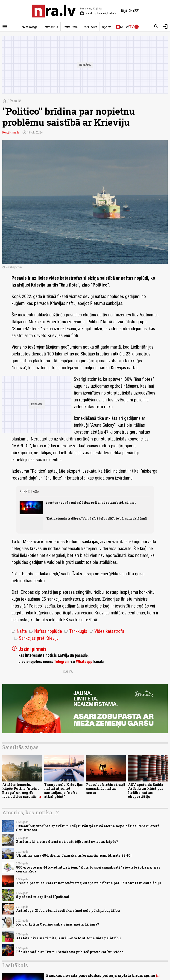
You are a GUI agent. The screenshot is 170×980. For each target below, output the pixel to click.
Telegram (62, 662)
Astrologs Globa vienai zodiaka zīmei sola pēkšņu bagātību (68, 910)
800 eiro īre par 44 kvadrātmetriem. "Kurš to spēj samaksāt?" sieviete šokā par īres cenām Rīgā (88, 869)
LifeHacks (90, 27)
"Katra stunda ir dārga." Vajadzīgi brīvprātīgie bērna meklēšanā (96, 518)
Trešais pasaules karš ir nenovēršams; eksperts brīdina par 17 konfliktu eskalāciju (88, 883)
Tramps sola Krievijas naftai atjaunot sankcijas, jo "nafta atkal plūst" (63, 791)
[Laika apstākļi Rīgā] (130, 11)
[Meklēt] (156, 27)
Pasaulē (15, 101)
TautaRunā (70, 27)
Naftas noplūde (45, 631)
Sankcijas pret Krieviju (36, 638)
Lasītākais (15, 965)
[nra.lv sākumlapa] (54, 11)
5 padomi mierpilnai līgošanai (43, 897)
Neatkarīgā (30, 27)
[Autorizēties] (165, 27)
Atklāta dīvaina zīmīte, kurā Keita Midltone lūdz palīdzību (68, 938)
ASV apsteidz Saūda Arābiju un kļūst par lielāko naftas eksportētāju (146, 791)
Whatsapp (84, 662)
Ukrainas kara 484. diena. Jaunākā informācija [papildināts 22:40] (74, 855)
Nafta (19, 631)
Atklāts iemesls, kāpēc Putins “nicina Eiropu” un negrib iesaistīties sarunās (21, 791)
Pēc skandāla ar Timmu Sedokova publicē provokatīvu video (70, 952)
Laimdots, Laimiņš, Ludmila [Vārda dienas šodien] (98, 13)
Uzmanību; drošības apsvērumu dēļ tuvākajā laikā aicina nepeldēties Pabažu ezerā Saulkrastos (88, 828)
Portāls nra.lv (11, 132)
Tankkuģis (76, 631)
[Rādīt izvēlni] (5, 27)
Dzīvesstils (50, 27)
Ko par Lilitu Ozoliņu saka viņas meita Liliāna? (58, 924)
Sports (107, 27)
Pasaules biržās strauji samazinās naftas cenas (106, 789)
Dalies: (68, 672)
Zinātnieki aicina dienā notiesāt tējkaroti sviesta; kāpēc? (67, 842)
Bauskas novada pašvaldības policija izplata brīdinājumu (91, 503)
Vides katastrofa (107, 631)
